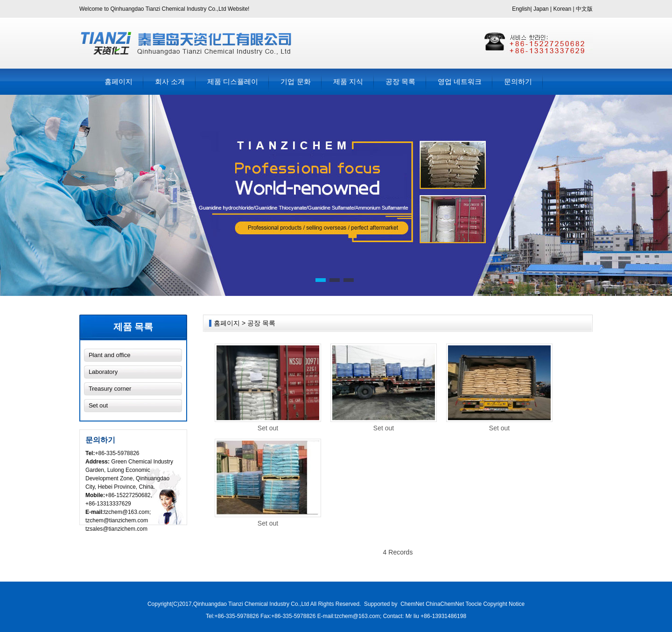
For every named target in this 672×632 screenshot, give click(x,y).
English (521, 9)
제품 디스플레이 (233, 81)
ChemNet (412, 604)
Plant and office (109, 355)
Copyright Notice (504, 604)
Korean (563, 9)
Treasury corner (110, 389)
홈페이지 (119, 81)
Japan (541, 9)
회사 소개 (170, 81)
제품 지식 (348, 81)
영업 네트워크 (460, 81)
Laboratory (103, 372)
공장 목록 (400, 81)
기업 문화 (295, 81)
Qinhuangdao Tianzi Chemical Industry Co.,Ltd (252, 604)
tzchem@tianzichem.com (117, 520)
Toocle (473, 604)
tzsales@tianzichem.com (116, 529)
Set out (98, 405)
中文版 (584, 9)
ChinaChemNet (445, 604)
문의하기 (518, 81)
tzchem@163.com (127, 512)
